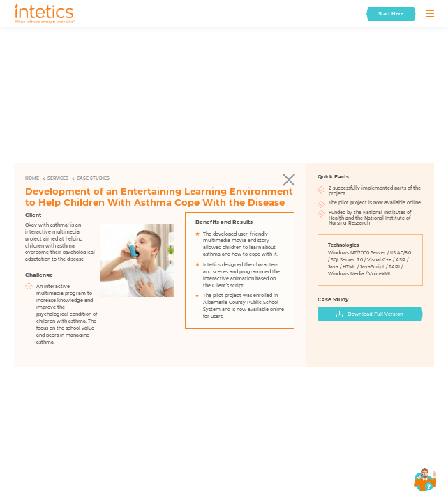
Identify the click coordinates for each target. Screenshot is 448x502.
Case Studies (93, 178)
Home (32, 178)
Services (58, 178)
